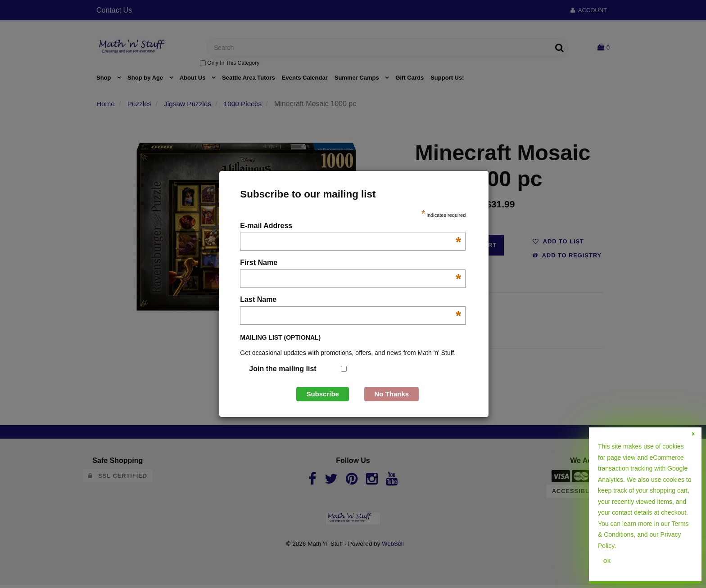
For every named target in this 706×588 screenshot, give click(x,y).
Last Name (351, 300)
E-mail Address (351, 227)
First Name (351, 263)
